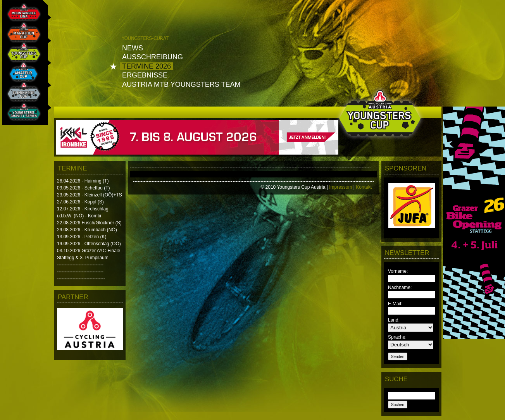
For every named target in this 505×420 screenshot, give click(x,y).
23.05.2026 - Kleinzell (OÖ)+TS (90, 195)
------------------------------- (81, 279)
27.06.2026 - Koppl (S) (80, 202)
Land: (394, 320)
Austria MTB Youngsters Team (181, 84)
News (133, 48)
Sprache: (397, 337)
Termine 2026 (147, 66)
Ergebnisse (145, 75)
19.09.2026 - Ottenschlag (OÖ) (89, 244)
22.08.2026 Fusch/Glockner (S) (89, 223)
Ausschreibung (153, 57)
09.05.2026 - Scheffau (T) (84, 188)
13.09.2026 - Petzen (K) (82, 237)
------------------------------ (80, 265)
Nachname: (400, 287)
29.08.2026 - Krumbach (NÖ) (87, 230)
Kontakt (364, 187)
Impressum (340, 187)
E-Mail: (395, 304)
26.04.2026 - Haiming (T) (83, 181)
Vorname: (398, 271)
